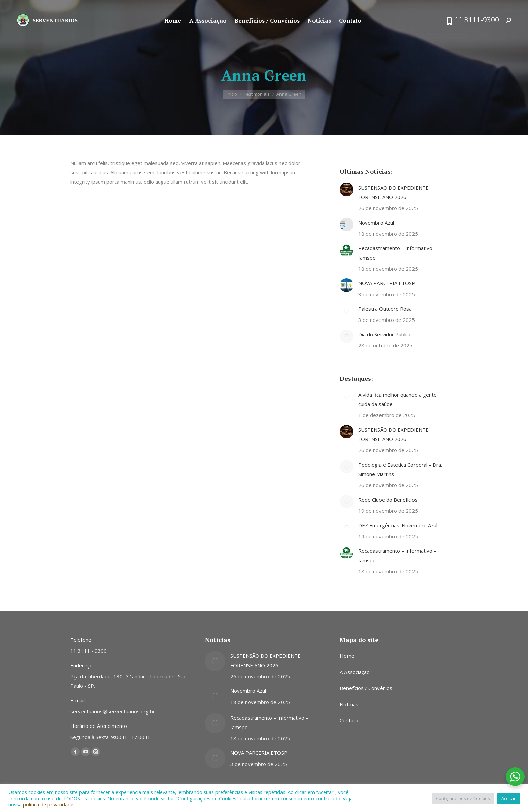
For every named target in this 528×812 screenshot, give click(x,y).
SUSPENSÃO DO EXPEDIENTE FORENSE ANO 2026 (393, 192)
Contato (349, 720)
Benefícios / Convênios (366, 688)
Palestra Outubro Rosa (385, 309)
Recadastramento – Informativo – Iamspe (397, 253)
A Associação (355, 672)
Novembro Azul (376, 223)
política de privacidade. (49, 804)
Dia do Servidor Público (385, 334)
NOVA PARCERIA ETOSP (387, 283)
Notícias (349, 704)
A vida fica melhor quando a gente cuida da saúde (398, 399)
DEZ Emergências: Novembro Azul (398, 525)
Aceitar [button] (508, 798)
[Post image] (346, 190)
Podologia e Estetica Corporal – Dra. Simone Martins (400, 469)
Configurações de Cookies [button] (463, 798)
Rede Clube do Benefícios (388, 500)
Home (347, 656)
